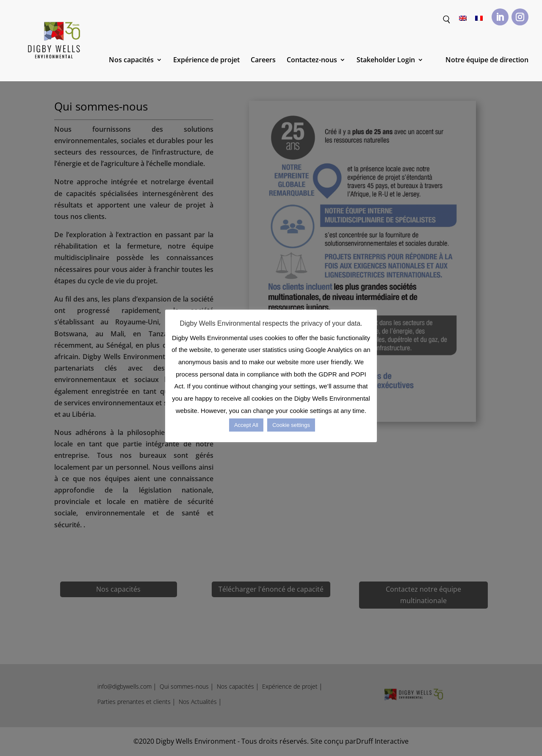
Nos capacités (131, 61)
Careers (263, 61)
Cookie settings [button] (291, 425)
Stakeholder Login (386, 61)
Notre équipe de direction (487, 61)
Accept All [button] (246, 425)
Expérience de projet (206, 61)
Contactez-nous (312, 61)
